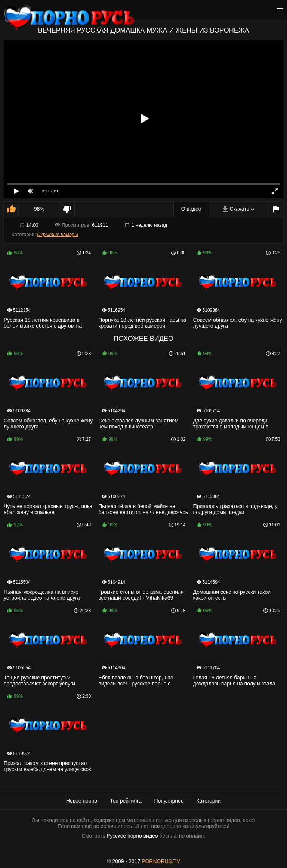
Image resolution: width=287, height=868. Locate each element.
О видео (191, 209)
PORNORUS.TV (161, 861)
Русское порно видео (132, 836)
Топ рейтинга (126, 801)
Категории (209, 801)
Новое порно (82, 801)
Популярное (169, 801)
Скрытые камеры (58, 234)
